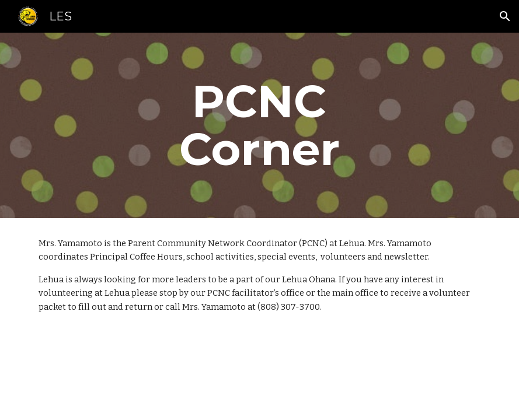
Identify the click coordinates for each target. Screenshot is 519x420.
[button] (505, 16)
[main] (259, 125)
